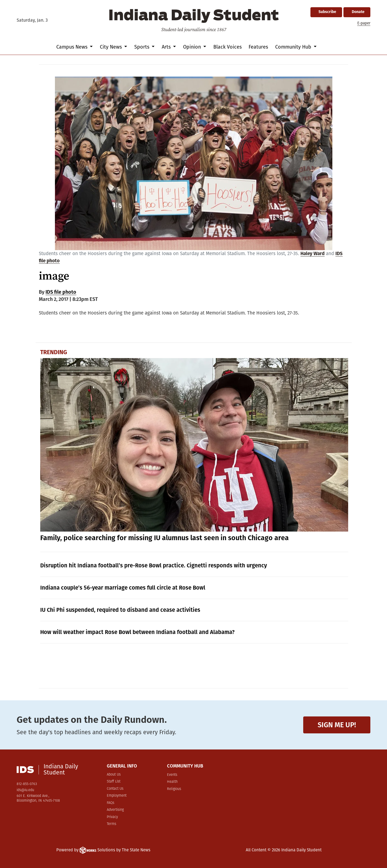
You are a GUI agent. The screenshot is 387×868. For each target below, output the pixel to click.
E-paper (364, 23)
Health (172, 782)
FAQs (111, 803)
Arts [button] (167, 47)
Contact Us (115, 789)
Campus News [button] (73, 47)
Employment (117, 796)
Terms (112, 824)
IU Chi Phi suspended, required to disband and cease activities (120, 610)
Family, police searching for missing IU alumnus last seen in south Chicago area (165, 538)
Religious (174, 789)
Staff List (114, 782)
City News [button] (112, 47)
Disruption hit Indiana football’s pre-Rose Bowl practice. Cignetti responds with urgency (154, 565)
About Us (114, 775)
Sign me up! (337, 725)
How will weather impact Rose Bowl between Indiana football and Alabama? (137, 632)
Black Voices (227, 47)
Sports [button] (142, 47)
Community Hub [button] (294, 47)
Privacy (112, 817)
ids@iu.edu (25, 790)
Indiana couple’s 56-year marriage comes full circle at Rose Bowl (123, 588)
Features (258, 47)
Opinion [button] (193, 47)
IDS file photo (61, 292)
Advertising (115, 810)
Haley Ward (313, 254)
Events (172, 775)
